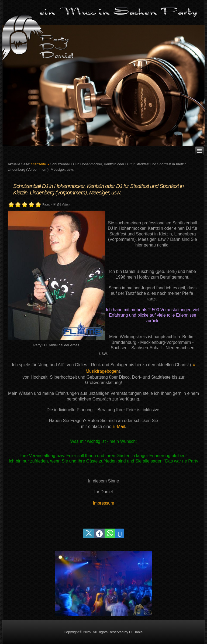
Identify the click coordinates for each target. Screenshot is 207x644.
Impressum (103, 503)
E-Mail (119, 427)
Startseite (38, 164)
